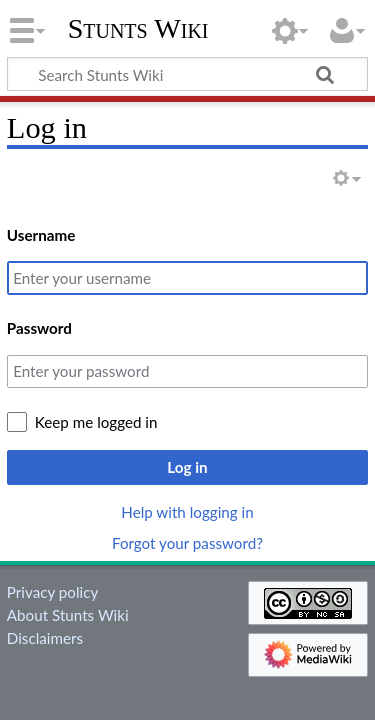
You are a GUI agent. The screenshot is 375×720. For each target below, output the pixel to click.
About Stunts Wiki (68, 615)
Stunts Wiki (138, 29)
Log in (187, 467)
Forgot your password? (187, 543)
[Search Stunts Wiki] (187, 74)
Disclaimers (45, 638)
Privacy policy (52, 592)
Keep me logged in (96, 422)
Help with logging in (187, 512)
